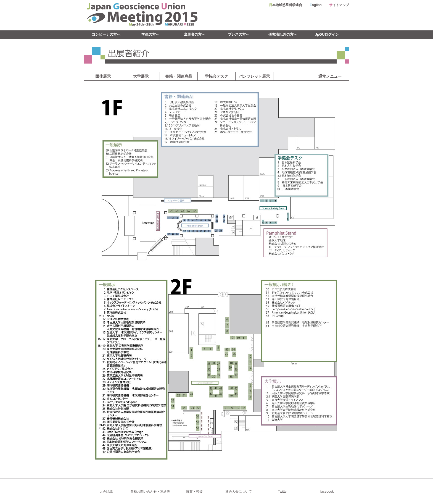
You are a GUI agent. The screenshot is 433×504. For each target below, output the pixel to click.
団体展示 (103, 76)
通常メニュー (330, 76)
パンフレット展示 (254, 76)
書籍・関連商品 (179, 76)
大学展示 (141, 76)
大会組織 (106, 492)
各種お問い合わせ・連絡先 (150, 492)
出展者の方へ (194, 34)
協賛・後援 (194, 492)
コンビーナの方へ (106, 34)
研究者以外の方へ (283, 34)
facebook (327, 492)
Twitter (283, 492)
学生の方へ (150, 34)
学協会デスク (216, 76)
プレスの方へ (239, 34)
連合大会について (239, 492)
